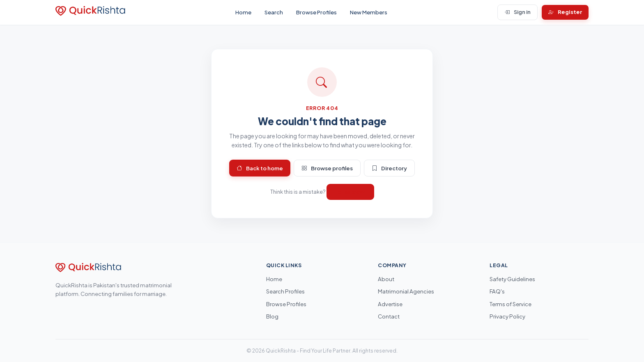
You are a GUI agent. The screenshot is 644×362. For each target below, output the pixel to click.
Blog (272, 316)
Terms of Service (511, 304)
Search (274, 12)
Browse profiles (327, 168)
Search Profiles (285, 291)
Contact (389, 316)
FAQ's (497, 291)
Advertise (390, 304)
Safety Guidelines (512, 279)
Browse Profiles (316, 12)
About (386, 279)
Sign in (517, 12)
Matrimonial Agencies (406, 291)
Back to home (260, 168)
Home (243, 12)
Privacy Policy (507, 316)
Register (565, 12)
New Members (369, 12)
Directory (389, 168)
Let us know (350, 192)
